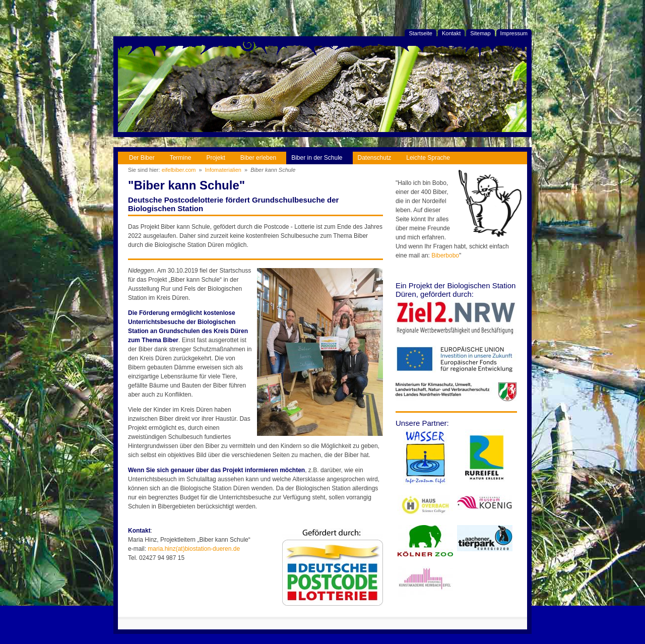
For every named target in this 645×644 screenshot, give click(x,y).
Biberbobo (445, 255)
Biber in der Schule (314, 156)
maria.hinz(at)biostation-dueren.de (194, 549)
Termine (178, 156)
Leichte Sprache (426, 156)
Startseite (420, 33)
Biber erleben (256, 156)
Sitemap (480, 33)
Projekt (213, 156)
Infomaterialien (223, 170)
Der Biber (139, 156)
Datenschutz (372, 156)
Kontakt (451, 33)
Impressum (514, 33)
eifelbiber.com (179, 170)
